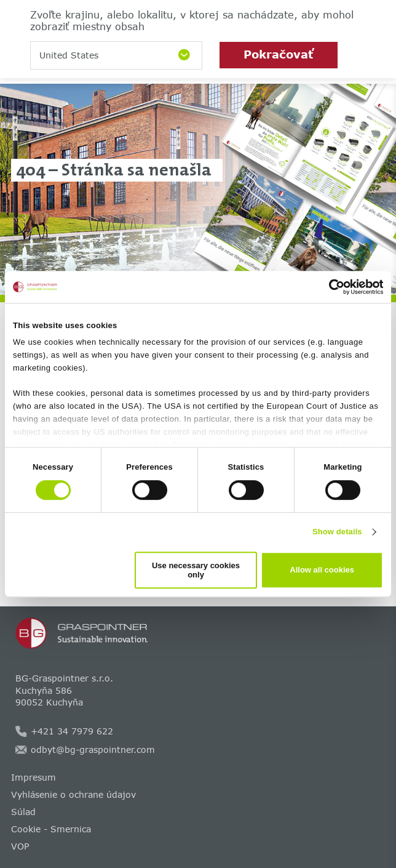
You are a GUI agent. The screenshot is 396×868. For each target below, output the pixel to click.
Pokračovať (278, 54)
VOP (20, 846)
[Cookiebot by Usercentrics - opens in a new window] (329, 287)
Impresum (34, 777)
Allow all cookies (322, 570)
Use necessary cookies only (196, 570)
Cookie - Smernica (51, 829)
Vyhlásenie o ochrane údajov (73, 794)
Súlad (23, 812)
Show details (337, 532)
